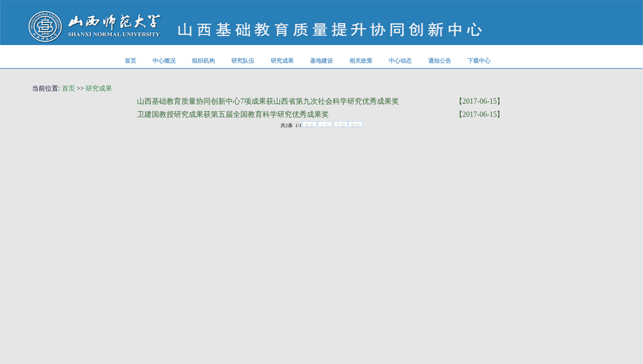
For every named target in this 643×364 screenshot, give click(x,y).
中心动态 (400, 61)
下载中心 (479, 61)
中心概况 (164, 61)
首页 (130, 61)
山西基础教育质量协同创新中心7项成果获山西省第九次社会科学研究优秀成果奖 (268, 101)
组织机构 (203, 61)
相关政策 (361, 61)
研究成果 (282, 61)
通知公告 (440, 61)
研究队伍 (243, 61)
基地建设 (321, 61)
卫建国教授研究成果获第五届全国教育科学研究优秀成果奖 (233, 114)
